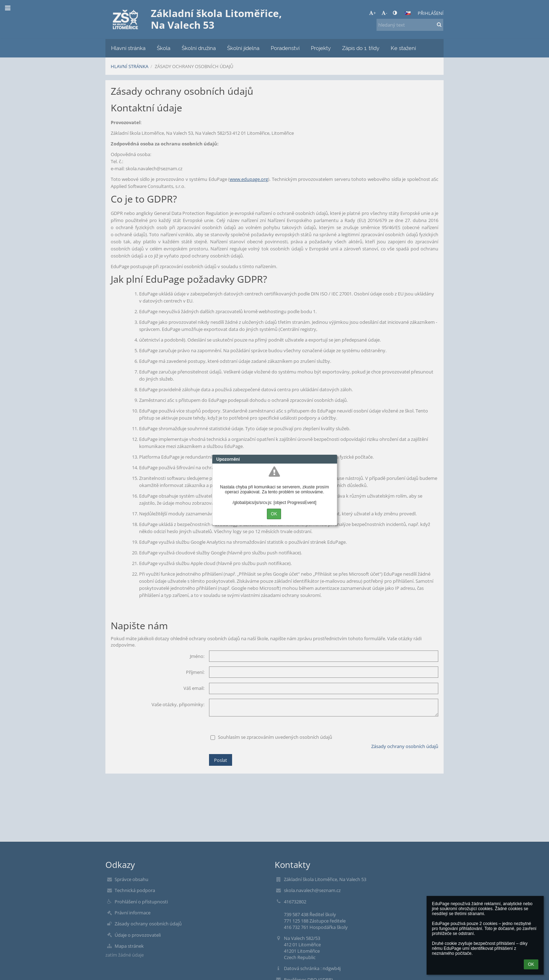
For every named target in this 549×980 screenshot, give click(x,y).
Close (332, 459)
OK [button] (531, 964)
